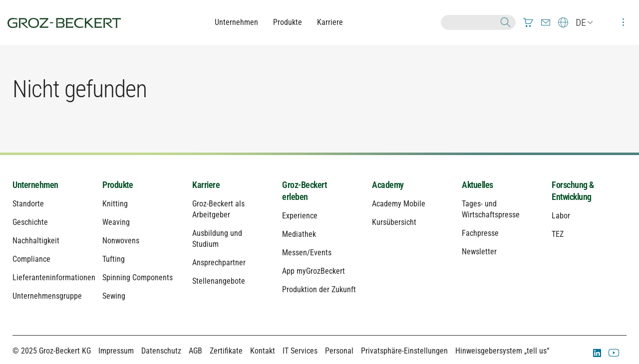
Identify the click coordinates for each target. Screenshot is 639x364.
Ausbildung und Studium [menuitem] (217, 239)
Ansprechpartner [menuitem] (219, 263)
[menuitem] (528, 22)
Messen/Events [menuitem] (307, 253)
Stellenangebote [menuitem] (219, 281)
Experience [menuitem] (300, 216)
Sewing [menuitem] (114, 296)
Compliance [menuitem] (31, 259)
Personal (339, 351)
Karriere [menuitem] (206, 185)
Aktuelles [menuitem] (478, 185)
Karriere (330, 22)
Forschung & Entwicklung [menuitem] (573, 191)
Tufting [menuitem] (114, 259)
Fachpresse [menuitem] (480, 233)
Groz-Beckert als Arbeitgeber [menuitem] (218, 209)
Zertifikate (226, 351)
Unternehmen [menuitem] (35, 185)
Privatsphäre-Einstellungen (404, 351)
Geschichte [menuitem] (30, 222)
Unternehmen (236, 22)
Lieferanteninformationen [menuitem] (50, 277)
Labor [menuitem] (561, 216)
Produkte (288, 22)
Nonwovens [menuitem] (121, 241)
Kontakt (263, 351)
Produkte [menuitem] (118, 185)
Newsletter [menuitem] (479, 252)
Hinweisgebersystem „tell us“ (502, 351)
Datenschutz (161, 351)
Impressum (116, 351)
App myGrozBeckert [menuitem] (314, 271)
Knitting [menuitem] (115, 204)
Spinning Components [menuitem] (138, 277)
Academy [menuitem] (388, 185)
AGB (195, 351)
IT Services (300, 351)
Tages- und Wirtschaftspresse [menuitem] (491, 209)
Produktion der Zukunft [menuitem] (319, 289)
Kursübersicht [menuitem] (394, 222)
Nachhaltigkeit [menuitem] (36, 241)
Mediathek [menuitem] (299, 234)
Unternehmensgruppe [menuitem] (47, 296)
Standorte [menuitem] (28, 204)
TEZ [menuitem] (558, 234)
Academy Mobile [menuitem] (399, 204)
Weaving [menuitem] (116, 222)
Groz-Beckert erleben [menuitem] (304, 191)
